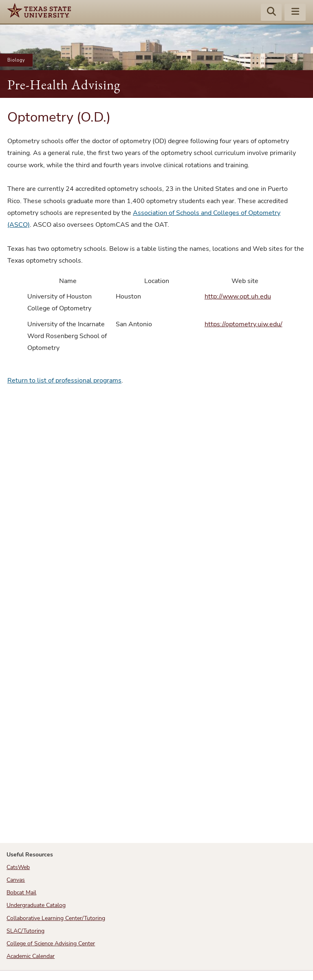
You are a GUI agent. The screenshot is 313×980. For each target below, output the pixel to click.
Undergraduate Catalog (36, 905)
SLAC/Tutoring (25, 931)
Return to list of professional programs (64, 380)
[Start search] (271, 13)
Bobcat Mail (21, 893)
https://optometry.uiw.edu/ (244, 324)
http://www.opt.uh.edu (238, 296)
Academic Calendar (31, 956)
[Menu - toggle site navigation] (295, 13)
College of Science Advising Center (51, 943)
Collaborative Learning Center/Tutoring (56, 918)
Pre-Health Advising (64, 85)
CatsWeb (18, 867)
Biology (16, 60)
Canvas (16, 880)
